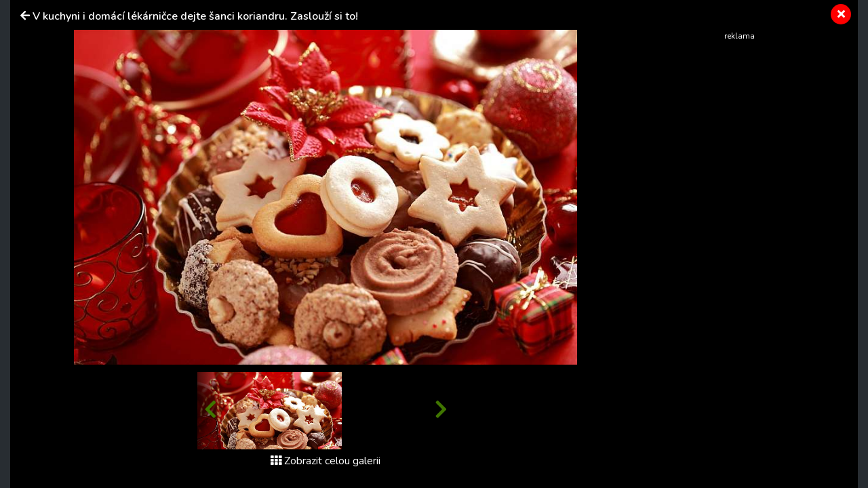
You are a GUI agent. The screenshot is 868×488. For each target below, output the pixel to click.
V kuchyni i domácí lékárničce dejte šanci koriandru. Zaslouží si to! (195, 16)
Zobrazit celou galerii (325, 461)
